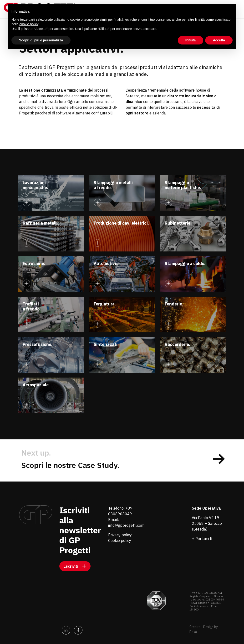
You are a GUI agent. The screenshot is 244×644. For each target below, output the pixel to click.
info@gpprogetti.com (126, 525)
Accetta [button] (219, 40)
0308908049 (120, 514)
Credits (195, 627)
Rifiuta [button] (191, 40)
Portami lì (204, 539)
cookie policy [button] (29, 24)
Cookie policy (120, 541)
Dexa (193, 632)
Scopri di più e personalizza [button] (41, 40)
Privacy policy (120, 535)
